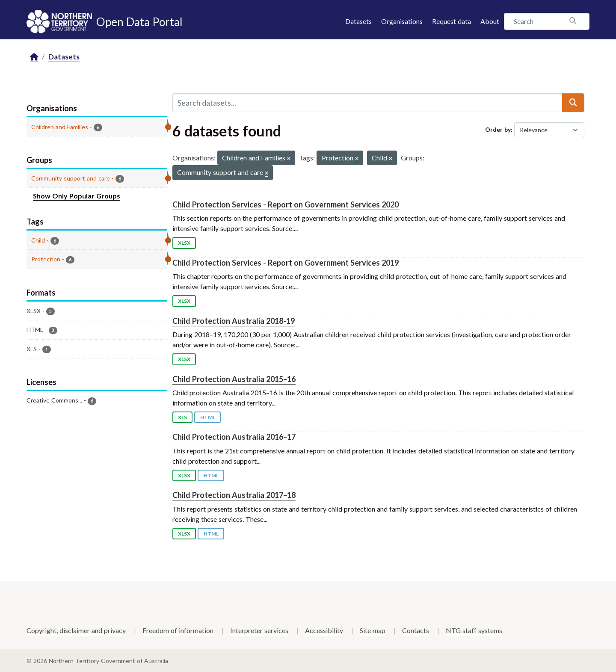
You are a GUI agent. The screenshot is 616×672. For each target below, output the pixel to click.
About (490, 21)
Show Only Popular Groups (77, 196)
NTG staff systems (474, 630)
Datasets (358, 21)
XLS (182, 417)
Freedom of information (178, 630)
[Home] (34, 57)
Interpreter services (259, 630)
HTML (208, 417)
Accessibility (324, 630)
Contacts (416, 630)
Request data (452, 21)
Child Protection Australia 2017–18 (234, 495)
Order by (498, 129)
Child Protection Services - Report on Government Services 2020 (286, 204)
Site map (373, 630)
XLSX (184, 243)
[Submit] (573, 103)
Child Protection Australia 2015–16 (234, 379)
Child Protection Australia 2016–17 (234, 437)
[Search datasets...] (367, 103)
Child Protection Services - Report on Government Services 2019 (286, 263)
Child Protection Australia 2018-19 (234, 321)
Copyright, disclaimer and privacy (76, 630)
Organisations (402, 21)
